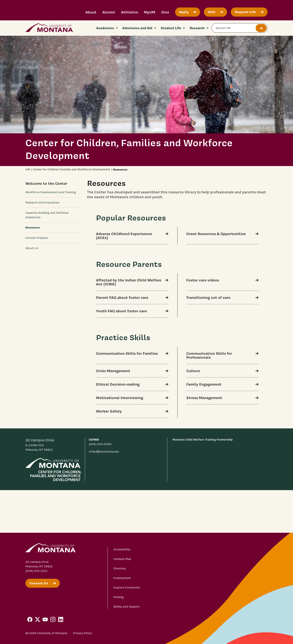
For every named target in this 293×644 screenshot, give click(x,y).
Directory (120, 568)
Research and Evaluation (42, 203)
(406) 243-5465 (100, 444)
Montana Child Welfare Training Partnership (203, 440)
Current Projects (37, 238)
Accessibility (122, 549)
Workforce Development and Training (51, 192)
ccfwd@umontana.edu (104, 452)
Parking (119, 597)
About (91, 12)
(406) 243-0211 (36, 571)
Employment (122, 578)
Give (165, 12)
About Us (32, 248)
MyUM (150, 12)
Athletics (129, 12)
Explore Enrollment (127, 588)
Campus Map (122, 559)
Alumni (109, 12)
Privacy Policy (82, 633)
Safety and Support (127, 607)
